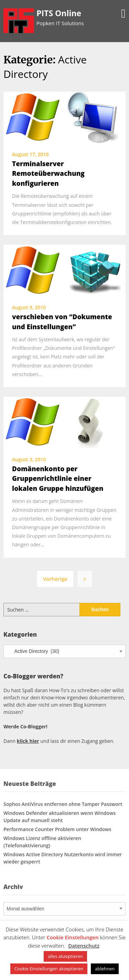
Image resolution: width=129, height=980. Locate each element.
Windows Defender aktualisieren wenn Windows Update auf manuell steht (60, 817)
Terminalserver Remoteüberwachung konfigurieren (48, 174)
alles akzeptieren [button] (65, 956)
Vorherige (55, 579)
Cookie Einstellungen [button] (72, 937)
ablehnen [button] (105, 969)
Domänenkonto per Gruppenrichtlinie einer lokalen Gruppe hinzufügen (58, 479)
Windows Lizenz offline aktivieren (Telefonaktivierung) (42, 842)
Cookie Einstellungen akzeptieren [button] (49, 969)
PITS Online (59, 13)
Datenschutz (84, 946)
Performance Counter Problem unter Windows (57, 829)
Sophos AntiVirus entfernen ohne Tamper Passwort (63, 804)
